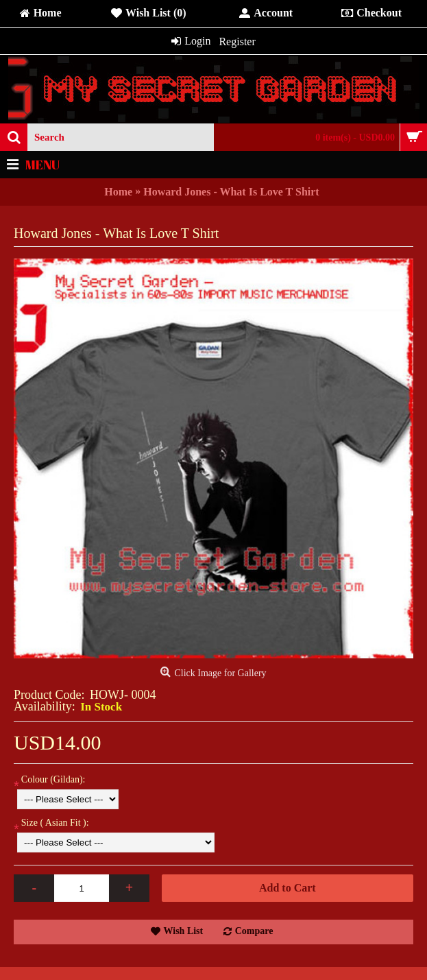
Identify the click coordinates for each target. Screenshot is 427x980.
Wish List (184, 931)
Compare (254, 931)
